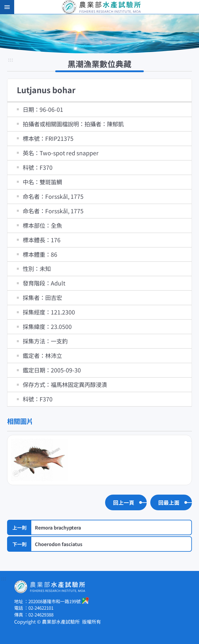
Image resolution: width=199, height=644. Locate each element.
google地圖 (86, 601)
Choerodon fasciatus (59, 544)
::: (11, 60)
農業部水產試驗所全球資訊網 (108, 7)
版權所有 (92, 622)
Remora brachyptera (58, 527)
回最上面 (169, 502)
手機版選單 (7, 7)
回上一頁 (124, 502)
